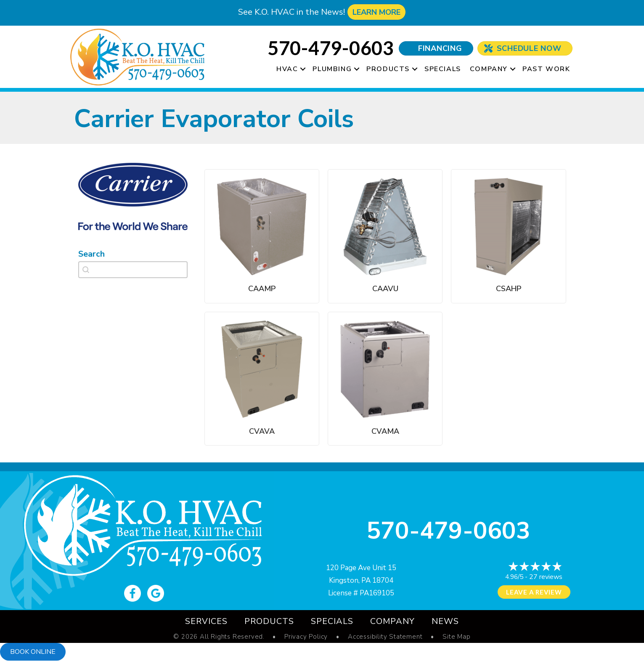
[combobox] (133, 270)
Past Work (546, 69)
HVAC (287, 69)
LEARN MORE (376, 12)
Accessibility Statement (385, 637)
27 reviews (546, 577)
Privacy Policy (306, 637)
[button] (303, 69)
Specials (443, 69)
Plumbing (332, 69)
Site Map (456, 637)
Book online (33, 652)
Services (206, 621)
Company (489, 69)
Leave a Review (534, 592)
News (445, 621)
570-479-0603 (448, 531)
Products (388, 69)
